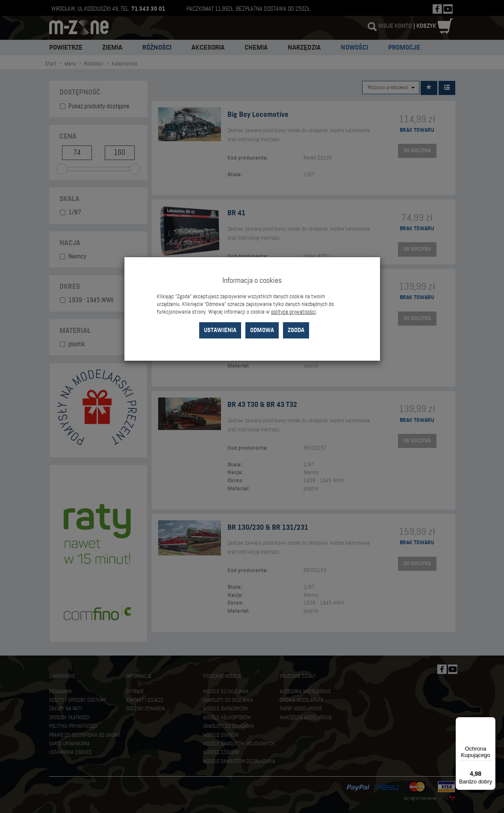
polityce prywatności (293, 312)
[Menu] (490, 722)
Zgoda (296, 330)
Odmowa (262, 330)
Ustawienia (220, 330)
